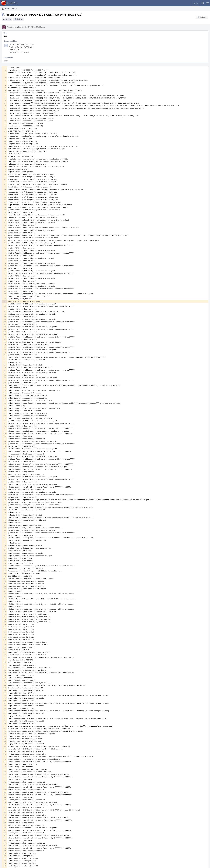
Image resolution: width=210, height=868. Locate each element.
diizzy (19, 27)
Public (20, 19)
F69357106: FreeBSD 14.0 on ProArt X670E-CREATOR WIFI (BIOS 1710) (21, 47)
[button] (208, 3)
